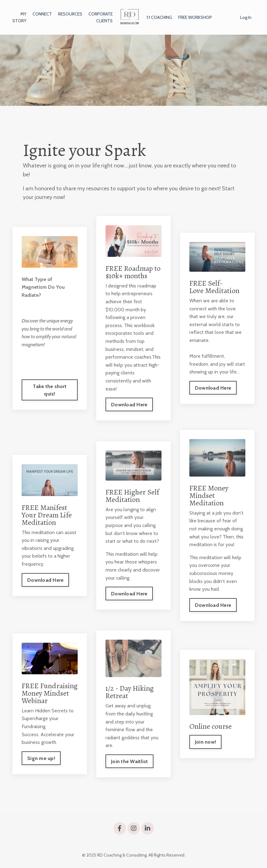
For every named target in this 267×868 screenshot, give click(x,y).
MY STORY (19, 17)
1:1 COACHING (159, 17)
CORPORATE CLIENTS (101, 17)
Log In (246, 17)
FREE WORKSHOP (195, 17)
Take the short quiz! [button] (50, 390)
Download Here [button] (129, 404)
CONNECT (42, 14)
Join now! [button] (205, 742)
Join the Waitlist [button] (129, 761)
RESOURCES (70, 14)
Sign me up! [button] (41, 758)
